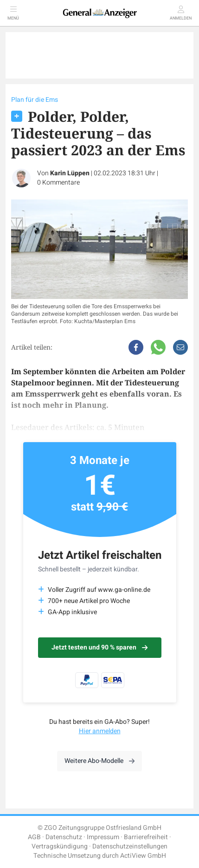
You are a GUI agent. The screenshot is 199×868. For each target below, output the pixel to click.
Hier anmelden (100, 731)
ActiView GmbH (143, 856)
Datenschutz (64, 837)
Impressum (103, 837)
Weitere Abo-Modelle (99, 761)
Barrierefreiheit (146, 837)
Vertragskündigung (60, 846)
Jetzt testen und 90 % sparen (99, 647)
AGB (34, 837)
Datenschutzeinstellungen (130, 846)
